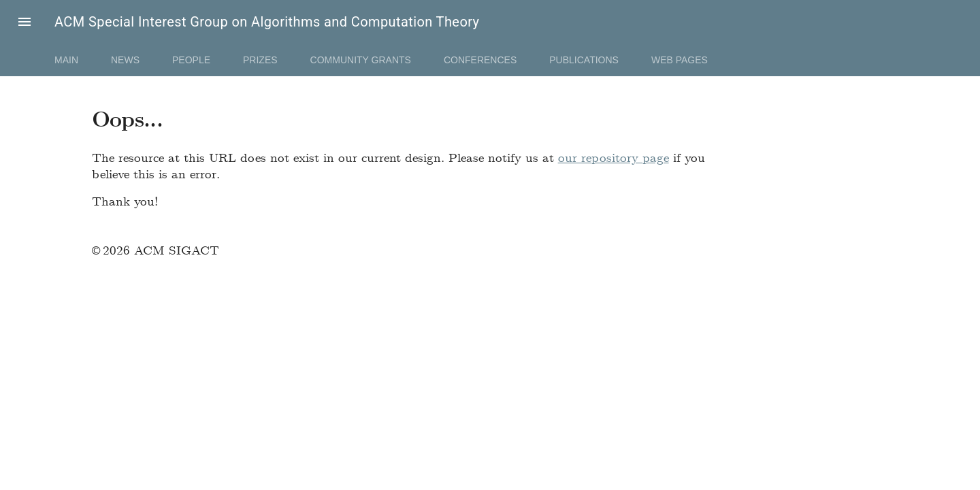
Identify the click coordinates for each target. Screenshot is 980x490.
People (191, 60)
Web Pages (680, 60)
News (125, 60)
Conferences (480, 60)
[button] (24, 22)
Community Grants (361, 60)
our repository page (614, 157)
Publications (584, 60)
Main (66, 60)
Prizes (260, 60)
